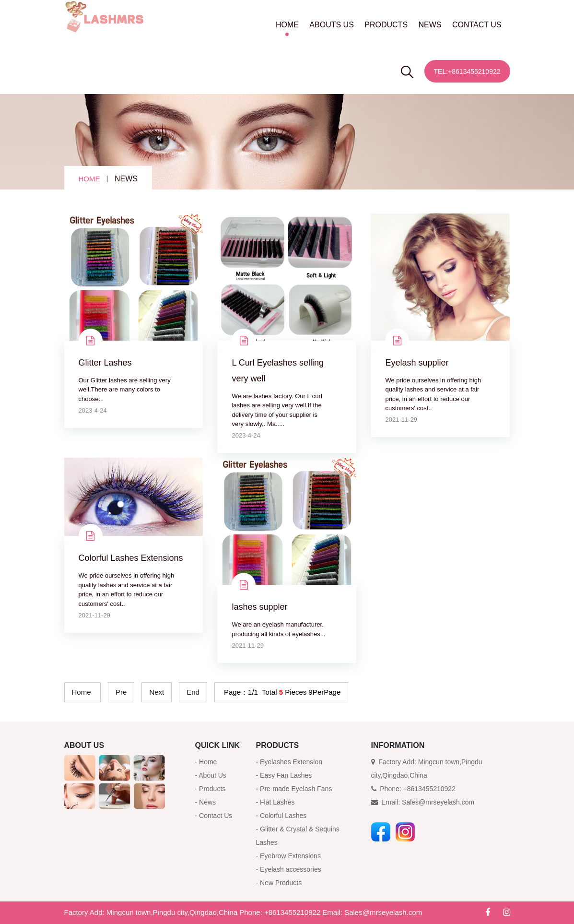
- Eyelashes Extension (289, 762)
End (193, 692)
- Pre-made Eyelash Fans (294, 789)
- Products (211, 789)
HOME (287, 25)
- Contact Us (214, 816)
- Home (206, 762)
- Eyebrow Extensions (288, 856)
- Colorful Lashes (281, 816)
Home (82, 692)
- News (206, 802)
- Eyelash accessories (289, 869)
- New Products (279, 883)
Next (157, 692)
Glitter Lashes (105, 363)
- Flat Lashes (275, 802)
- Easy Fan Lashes (284, 775)
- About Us (211, 775)
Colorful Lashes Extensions (131, 558)
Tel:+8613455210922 (467, 71)
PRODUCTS (386, 25)
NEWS (430, 25)
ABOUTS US (331, 25)
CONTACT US (477, 25)
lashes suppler (259, 607)
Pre (121, 692)
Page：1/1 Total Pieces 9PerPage (281, 692)
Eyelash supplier (417, 363)
